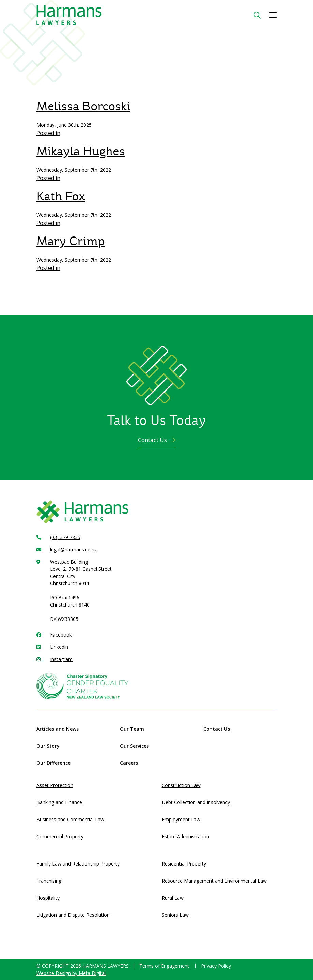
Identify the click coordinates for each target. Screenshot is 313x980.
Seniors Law (175, 915)
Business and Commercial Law (70, 819)
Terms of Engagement (164, 966)
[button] (273, 15)
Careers (129, 763)
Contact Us (157, 440)
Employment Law (181, 819)
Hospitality (48, 898)
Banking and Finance (59, 802)
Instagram (61, 659)
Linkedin (59, 647)
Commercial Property (60, 836)
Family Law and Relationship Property (78, 864)
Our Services (134, 746)
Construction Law (181, 785)
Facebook (61, 635)
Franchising (49, 881)
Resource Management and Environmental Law (214, 881)
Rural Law (173, 898)
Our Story (48, 746)
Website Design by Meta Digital (71, 973)
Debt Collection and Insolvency (196, 802)
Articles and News (58, 729)
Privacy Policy (216, 966)
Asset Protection (55, 785)
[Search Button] (257, 15)
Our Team (132, 729)
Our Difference (53, 763)
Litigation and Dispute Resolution (73, 915)
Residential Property (184, 864)
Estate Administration (185, 836)
